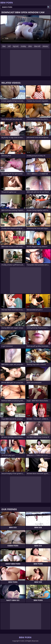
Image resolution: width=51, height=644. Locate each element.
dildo (30, 46)
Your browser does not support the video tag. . (25, 29)
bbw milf (37, 46)
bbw (4, 46)
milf (9, 46)
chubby (23, 46)
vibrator (45, 46)
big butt (16, 46)
